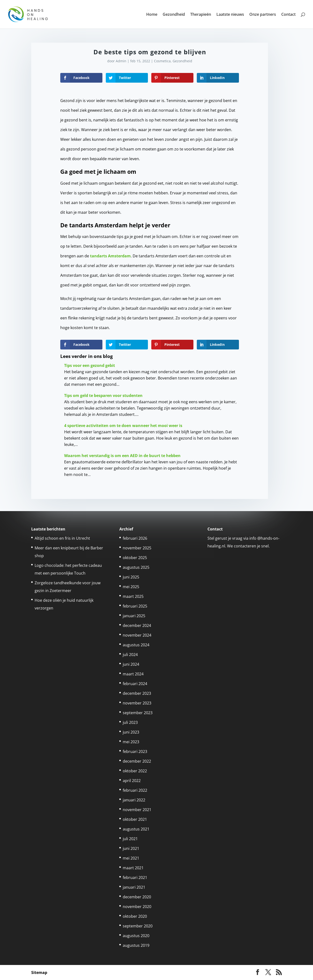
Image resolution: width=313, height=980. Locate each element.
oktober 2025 (135, 558)
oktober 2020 (135, 916)
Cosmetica (162, 61)
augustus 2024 (136, 645)
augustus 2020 (136, 936)
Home (152, 15)
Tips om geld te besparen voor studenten (103, 395)
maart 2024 (133, 674)
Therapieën (201, 15)
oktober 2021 (135, 819)
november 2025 (137, 548)
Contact (288, 15)
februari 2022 (135, 790)
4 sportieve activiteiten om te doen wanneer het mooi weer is (123, 426)
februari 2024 (135, 684)
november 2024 (137, 635)
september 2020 (138, 926)
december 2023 (137, 693)
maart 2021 (133, 868)
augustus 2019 (136, 945)
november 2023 (137, 703)
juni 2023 (131, 732)
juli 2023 (130, 722)
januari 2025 (134, 616)
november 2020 (137, 907)
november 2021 (137, 810)
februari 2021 (135, 877)
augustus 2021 (136, 829)
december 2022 (137, 761)
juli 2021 (130, 839)
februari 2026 (135, 538)
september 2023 (138, 713)
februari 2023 (135, 751)
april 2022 (132, 781)
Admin (121, 61)
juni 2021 (131, 848)
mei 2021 (131, 858)
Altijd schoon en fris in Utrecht (62, 538)
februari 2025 (135, 606)
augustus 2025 (136, 567)
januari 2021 (134, 887)
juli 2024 (130, 655)
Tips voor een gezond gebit (90, 365)
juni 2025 (131, 577)
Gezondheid (174, 15)
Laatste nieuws (230, 15)
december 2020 (137, 897)
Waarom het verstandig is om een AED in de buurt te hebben (122, 456)
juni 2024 (131, 664)
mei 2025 (131, 587)
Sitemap (39, 972)
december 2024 (137, 625)
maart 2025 (133, 596)
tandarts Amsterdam (110, 256)
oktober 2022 (135, 771)
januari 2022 (134, 800)
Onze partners (263, 15)
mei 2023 (131, 742)
